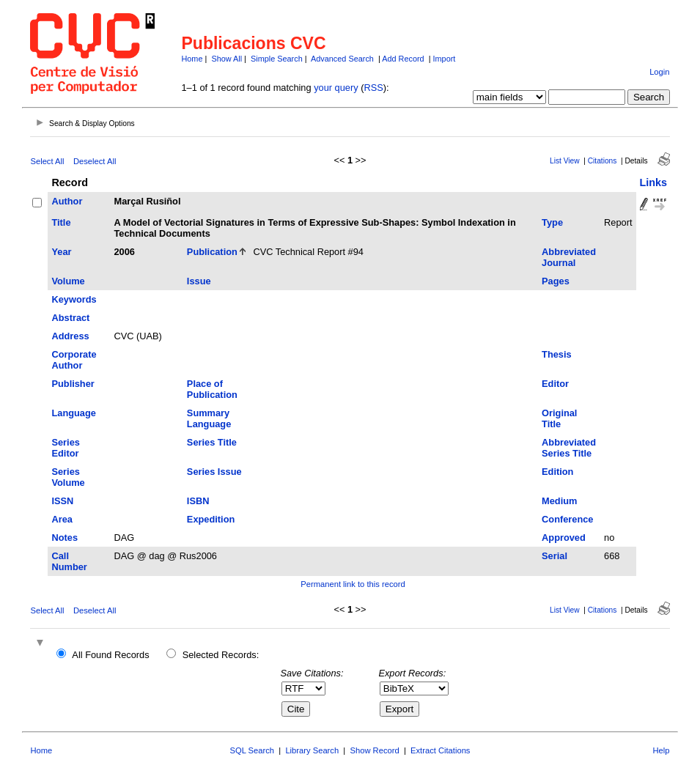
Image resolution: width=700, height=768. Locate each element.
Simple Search (277, 59)
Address (70, 336)
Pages (556, 281)
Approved (564, 538)
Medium (559, 501)
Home (192, 59)
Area (62, 519)
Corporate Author (74, 360)
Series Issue (214, 472)
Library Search (312, 750)
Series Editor (65, 448)
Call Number (69, 561)
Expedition (211, 519)
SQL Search (253, 750)
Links (654, 182)
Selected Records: (221, 655)
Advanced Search (342, 59)
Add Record (403, 59)
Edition (557, 472)
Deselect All (95, 161)
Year (61, 252)
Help (662, 750)
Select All (47, 161)
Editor (555, 384)
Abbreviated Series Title (569, 448)
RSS (373, 88)
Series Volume (68, 477)
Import (445, 59)
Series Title (212, 442)
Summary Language (209, 418)
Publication (212, 252)
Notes (65, 538)
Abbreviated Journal (569, 257)
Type (552, 222)
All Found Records (110, 655)
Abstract (70, 318)
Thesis (557, 354)
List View (565, 161)
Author (67, 201)
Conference (567, 519)
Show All (226, 59)
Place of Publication (212, 389)
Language (73, 413)
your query (336, 88)
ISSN (62, 501)
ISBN (198, 501)
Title (61, 222)
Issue (199, 281)
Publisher (73, 384)
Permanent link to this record (353, 584)
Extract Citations (440, 750)
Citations (603, 161)
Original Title (559, 418)
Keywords (74, 299)
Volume (68, 281)
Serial (555, 556)
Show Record (375, 750)
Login (659, 72)
